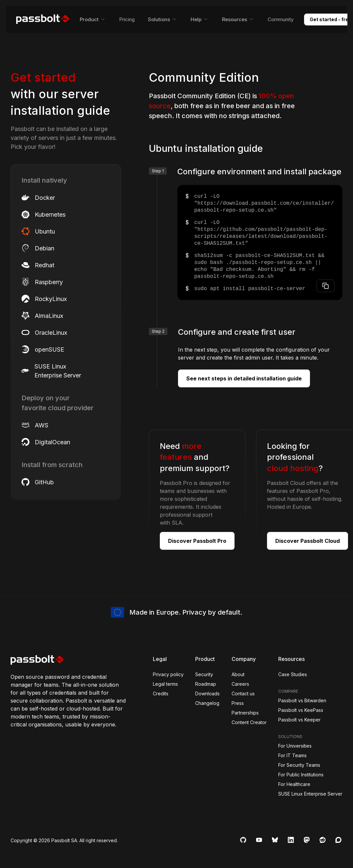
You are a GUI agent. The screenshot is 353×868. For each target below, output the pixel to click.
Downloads (207, 694)
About (238, 674)
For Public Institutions (301, 775)
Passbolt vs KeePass (301, 710)
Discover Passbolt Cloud (308, 541)
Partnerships (245, 713)
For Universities (295, 746)
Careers (240, 684)
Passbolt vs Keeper (299, 720)
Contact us (243, 694)
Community (281, 19)
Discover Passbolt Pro (197, 541)
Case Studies (293, 674)
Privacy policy (168, 674)
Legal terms (165, 684)
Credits (161, 694)
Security (204, 674)
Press (238, 703)
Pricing (127, 19)
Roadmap (206, 684)
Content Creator (249, 722)
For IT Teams (292, 755)
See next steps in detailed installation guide (244, 378)
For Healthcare (294, 784)
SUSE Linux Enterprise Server (310, 794)
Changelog (207, 703)
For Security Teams (299, 765)
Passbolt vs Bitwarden (302, 700)
